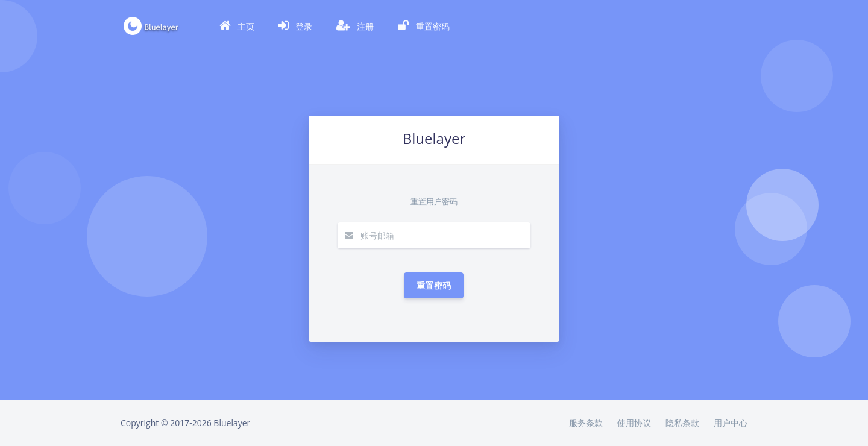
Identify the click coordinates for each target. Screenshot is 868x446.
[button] (237, 26)
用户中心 (731, 423)
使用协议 (634, 423)
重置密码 (434, 285)
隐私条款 (682, 423)
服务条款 (586, 423)
